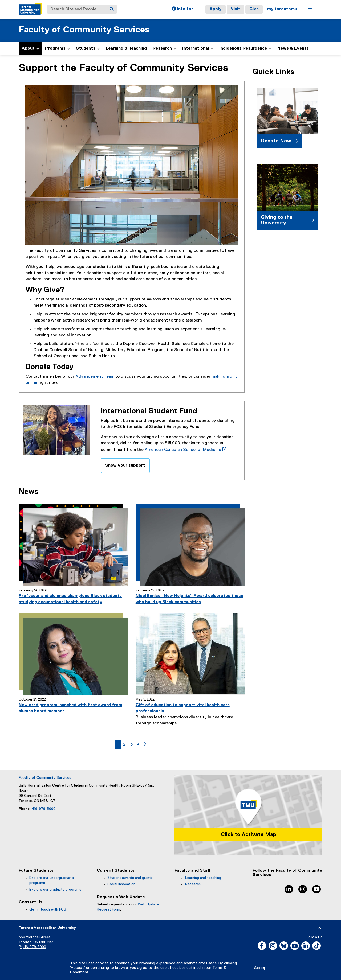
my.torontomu (282, 9)
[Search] (112, 9)
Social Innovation (121, 884)
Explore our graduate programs (55, 890)
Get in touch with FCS (48, 909)
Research (193, 884)
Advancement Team (95, 377)
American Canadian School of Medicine (184, 450)
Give (254, 9)
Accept (261, 968)
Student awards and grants (130, 878)
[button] (184, 9)
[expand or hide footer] (319, 928)
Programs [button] (58, 48)
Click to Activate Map (249, 835)
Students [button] (88, 48)
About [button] (30, 48)
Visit (236, 9)
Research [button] (165, 48)
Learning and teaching (203, 878)
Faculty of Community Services (84, 30)
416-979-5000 (44, 809)
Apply (216, 9)
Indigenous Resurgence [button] (245, 48)
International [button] (198, 48)
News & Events (293, 48)
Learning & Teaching (126, 48)
